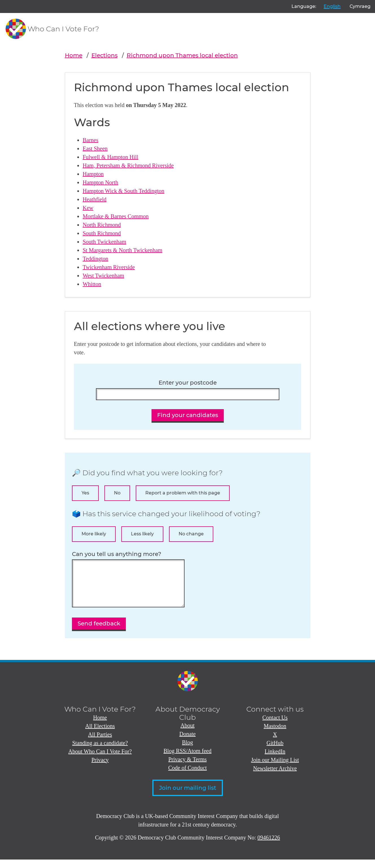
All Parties (100, 743)
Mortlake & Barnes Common (116, 216)
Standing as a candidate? (100, 751)
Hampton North (100, 182)
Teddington (96, 259)
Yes (85, 493)
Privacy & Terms (188, 768)
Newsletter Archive (275, 777)
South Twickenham (104, 242)
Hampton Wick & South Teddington (123, 191)
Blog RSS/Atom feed (187, 759)
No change (191, 534)
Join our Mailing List (275, 768)
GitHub (275, 751)
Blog (187, 751)
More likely (94, 534)
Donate (188, 742)
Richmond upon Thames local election (182, 55)
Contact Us (275, 726)
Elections (105, 55)
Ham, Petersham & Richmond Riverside (128, 165)
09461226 (269, 846)
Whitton (92, 284)
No (117, 493)
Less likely (142, 534)
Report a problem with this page (183, 493)
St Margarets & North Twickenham (122, 250)
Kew (88, 208)
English (332, 6)
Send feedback (99, 632)
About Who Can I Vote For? (100, 760)
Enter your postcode (188, 383)
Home (74, 55)
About (188, 734)
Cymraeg (360, 6)
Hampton (93, 174)
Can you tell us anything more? (117, 554)
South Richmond (102, 233)
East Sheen (95, 149)
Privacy (100, 768)
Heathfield (95, 199)
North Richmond (102, 225)
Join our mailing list (188, 796)
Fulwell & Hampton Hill (110, 157)
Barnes (91, 140)
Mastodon (275, 734)
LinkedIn (275, 760)
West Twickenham (103, 276)
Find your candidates (188, 415)
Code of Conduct (187, 776)
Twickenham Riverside (109, 267)
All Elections (100, 734)
